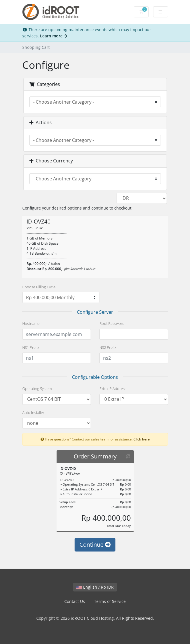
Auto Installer (33, 412)
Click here (142, 439)
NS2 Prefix (108, 347)
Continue (95, 545)
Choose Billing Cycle (39, 287)
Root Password (112, 323)
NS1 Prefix (31, 347)
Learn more (54, 36)
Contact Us (75, 601)
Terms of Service (110, 601)
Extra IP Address (113, 389)
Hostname (31, 323)
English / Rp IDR (95, 587)
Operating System (37, 389)
